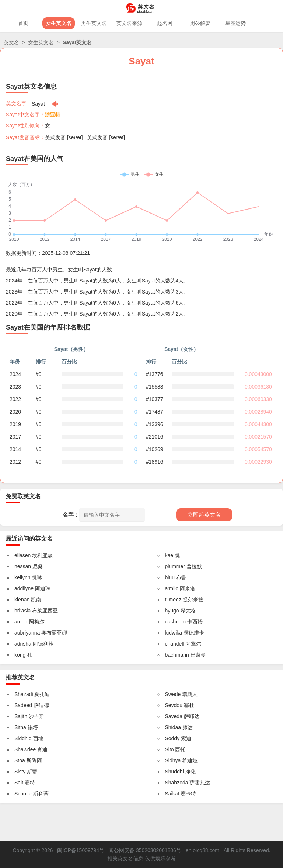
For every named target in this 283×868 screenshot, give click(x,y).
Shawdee (25, 749)
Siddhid (23, 738)
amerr (21, 622)
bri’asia (22, 611)
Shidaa (173, 727)
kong (20, 655)
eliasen (22, 555)
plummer (175, 566)
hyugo (172, 611)
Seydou (173, 705)
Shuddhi (174, 772)
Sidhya (173, 760)
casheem (175, 622)
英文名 (11, 42)
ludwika (173, 633)
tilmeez (173, 600)
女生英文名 (59, 23)
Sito (169, 749)
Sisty (20, 772)
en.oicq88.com (202, 850)
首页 (23, 23)
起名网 (165, 23)
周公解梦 (200, 23)
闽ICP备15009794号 (81, 850)
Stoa (20, 760)
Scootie (23, 794)
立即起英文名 (204, 515)
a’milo (172, 588)
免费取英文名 (23, 496)
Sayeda (173, 716)
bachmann (177, 655)
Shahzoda (176, 783)
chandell (174, 644)
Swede (173, 694)
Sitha (20, 727)
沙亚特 (53, 115)
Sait (19, 783)
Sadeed (23, 705)
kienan (22, 600)
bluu (170, 577)
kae (169, 555)
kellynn (22, 577)
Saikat (172, 794)
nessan (23, 566)
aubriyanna (27, 633)
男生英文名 (94, 23)
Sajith (21, 716)
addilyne (24, 588)
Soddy (172, 738)
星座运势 (235, 23)
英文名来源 (129, 23)
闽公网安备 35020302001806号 (145, 850)
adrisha (23, 644)
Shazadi (24, 694)
